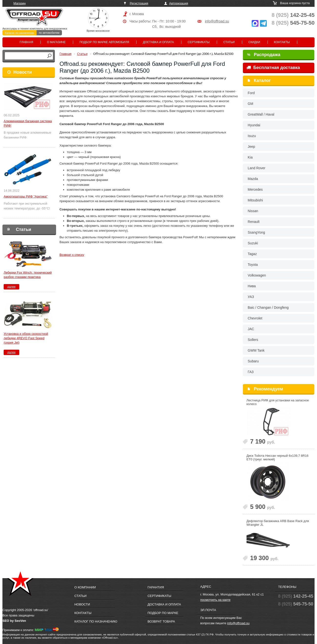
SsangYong (256, 232)
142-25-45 (293, 15)
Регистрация (139, 3)
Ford (251, 93)
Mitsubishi (255, 200)
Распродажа (264, 55)
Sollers (253, 340)
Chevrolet (255, 318)
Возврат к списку (72, 255)
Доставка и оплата (158, 42)
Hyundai (254, 125)
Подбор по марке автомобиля (104, 42)
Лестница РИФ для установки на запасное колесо (278, 402)
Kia (250, 157)
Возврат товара (161, 621)
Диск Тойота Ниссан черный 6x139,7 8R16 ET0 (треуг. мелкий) (277, 457)
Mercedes (255, 189)
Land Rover (257, 168)
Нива (252, 286)
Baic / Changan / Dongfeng (268, 307)
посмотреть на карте (215, 600)
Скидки (254, 42)
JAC (251, 329)
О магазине (56, 42)
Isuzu (252, 136)
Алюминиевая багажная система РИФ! (28, 123)
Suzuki (253, 243)
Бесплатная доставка (273, 68)
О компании (85, 587)
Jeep (251, 147)
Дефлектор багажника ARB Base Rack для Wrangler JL (278, 523)
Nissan (253, 211)
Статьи (229, 42)
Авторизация (179, 3)
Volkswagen (257, 275)
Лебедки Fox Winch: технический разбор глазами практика (28, 275)
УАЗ (251, 297)
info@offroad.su (217, 21)
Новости (23, 72)
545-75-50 (293, 23)
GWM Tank (256, 350)
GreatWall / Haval (261, 114)
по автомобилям (49, 33)
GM (251, 104)
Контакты (282, 42)
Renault (254, 222)
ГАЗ (251, 372)
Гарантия (156, 587)
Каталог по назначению (20, 33)
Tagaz (252, 254)
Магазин (20, 3)
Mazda (253, 179)
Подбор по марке (163, 613)
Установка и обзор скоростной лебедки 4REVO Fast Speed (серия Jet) (26, 338)
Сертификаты (199, 42)
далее (11, 287)
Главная (26, 42)
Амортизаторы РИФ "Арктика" (26, 196)
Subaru (253, 361)
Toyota (253, 265)
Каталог (262, 80)
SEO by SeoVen (14, 621)
